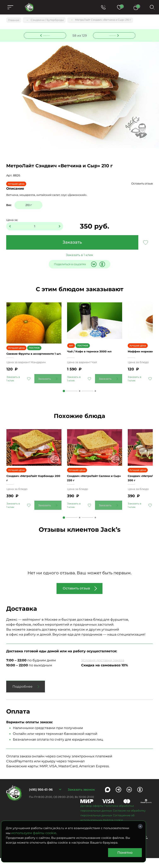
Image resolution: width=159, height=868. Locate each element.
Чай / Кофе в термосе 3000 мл (94, 356)
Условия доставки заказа (103, 670)
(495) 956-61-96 (41, 799)
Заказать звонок (81, 799)
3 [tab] (95, 396)
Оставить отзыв (142, 184)
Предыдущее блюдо (47, 35)
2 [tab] (80, 396)
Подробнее (22, 696)
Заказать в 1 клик (79, 255)
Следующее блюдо (112, 35)
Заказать (72, 243)
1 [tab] (64, 396)
